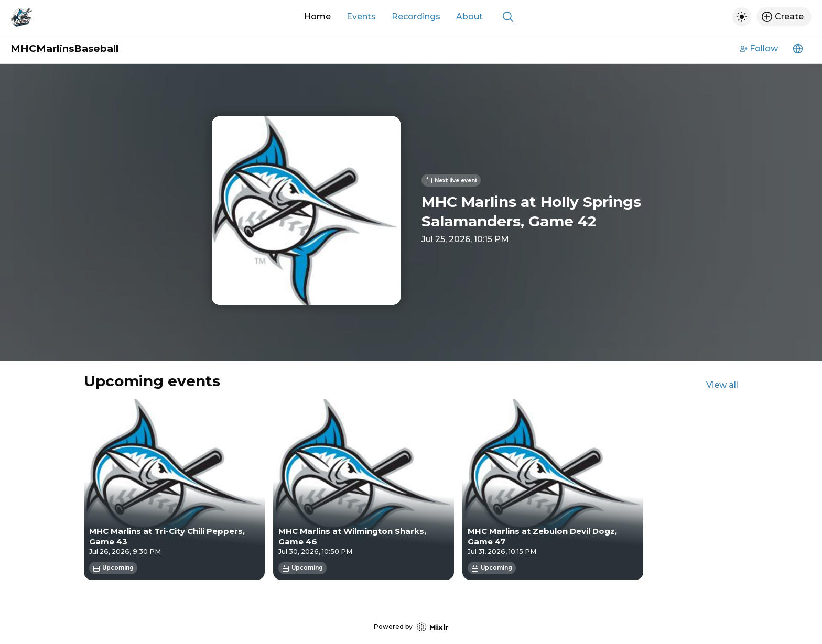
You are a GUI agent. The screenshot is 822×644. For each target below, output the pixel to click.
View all (722, 385)
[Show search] (508, 17)
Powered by (411, 627)
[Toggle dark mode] (742, 17)
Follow (759, 48)
